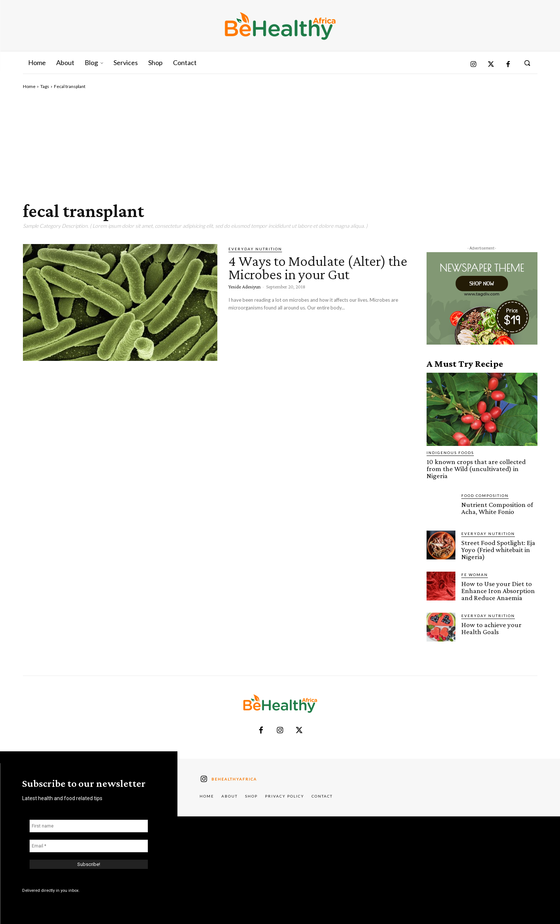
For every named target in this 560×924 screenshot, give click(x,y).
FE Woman (475, 575)
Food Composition (485, 495)
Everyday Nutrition (255, 249)
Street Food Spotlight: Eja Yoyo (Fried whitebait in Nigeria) (498, 550)
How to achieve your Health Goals (491, 628)
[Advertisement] (280, 145)
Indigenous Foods (450, 453)
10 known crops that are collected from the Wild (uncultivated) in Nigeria (476, 469)
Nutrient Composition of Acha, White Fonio (497, 508)
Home (29, 86)
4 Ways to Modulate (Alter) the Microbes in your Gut (318, 268)
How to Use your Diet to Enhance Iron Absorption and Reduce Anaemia (498, 591)
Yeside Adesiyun (245, 287)
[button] (527, 63)
